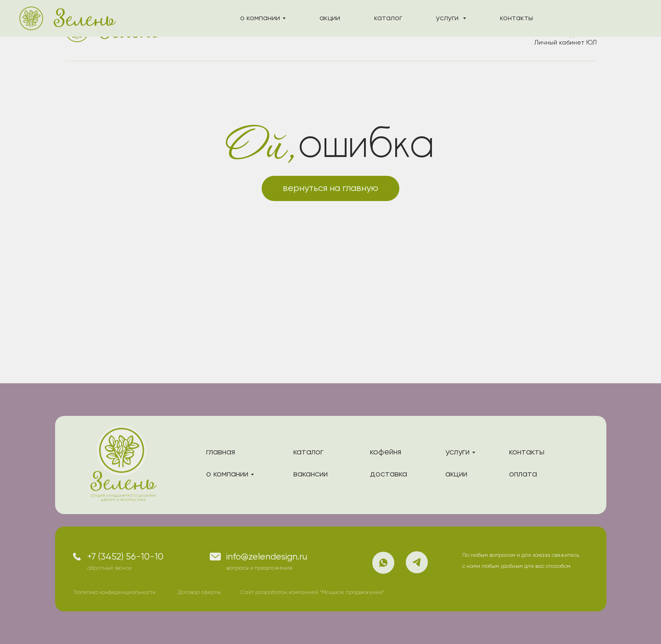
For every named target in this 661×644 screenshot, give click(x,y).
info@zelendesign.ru (267, 557)
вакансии (311, 474)
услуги (390, 31)
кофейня (386, 452)
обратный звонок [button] (109, 568)
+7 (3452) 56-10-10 (125, 557)
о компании (234, 31)
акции (291, 31)
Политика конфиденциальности (115, 593)
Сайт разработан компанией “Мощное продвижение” (313, 593)
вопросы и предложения (259, 568)
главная (221, 452)
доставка (389, 474)
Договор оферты (199, 593)
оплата (523, 474)
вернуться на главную (330, 188)
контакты (444, 31)
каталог (341, 31)
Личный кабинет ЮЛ (566, 43)
